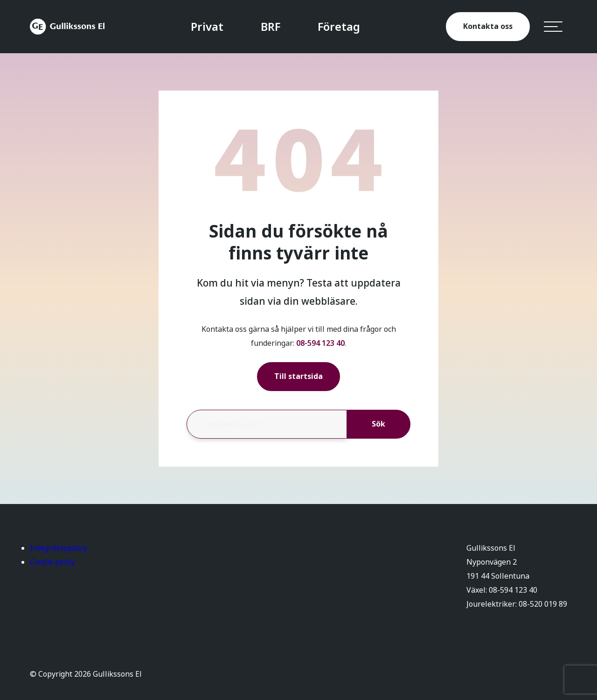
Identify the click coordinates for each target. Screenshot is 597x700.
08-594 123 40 (320, 343)
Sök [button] (378, 424)
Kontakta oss (488, 26)
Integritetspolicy (59, 548)
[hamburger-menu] (553, 27)
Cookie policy (52, 562)
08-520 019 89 (543, 604)
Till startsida (298, 376)
